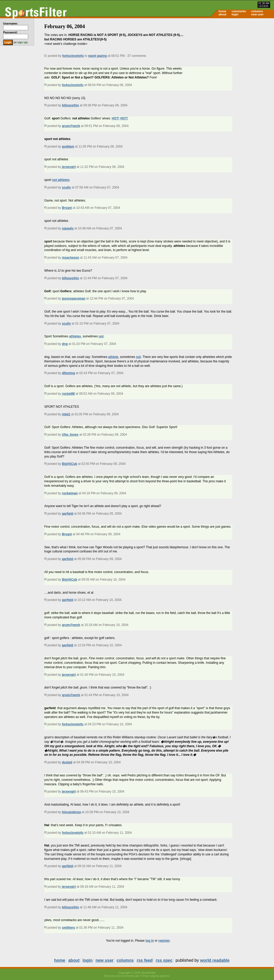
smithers (68, 928)
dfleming (68, 373)
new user (257, 14)
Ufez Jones (70, 435)
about (222, 14)
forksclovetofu (73, 56)
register (164, 941)
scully (66, 187)
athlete (113, 357)
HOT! (116, 118)
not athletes (61, 180)
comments (239, 11)
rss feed (145, 960)
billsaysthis (70, 105)
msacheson (71, 258)
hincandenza (71, 812)
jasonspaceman (74, 299)
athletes (75, 336)
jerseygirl (69, 167)
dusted (67, 762)
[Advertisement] (230, 59)
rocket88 (68, 394)
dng (65, 344)
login (235, 14)
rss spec (164, 960)
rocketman (70, 493)
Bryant (67, 208)
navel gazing (97, 56)
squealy (68, 228)
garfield (68, 514)
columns (257, 11)
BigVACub (70, 464)
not (101, 336)
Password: (10, 32)
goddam (68, 147)
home (222, 11)
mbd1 (66, 414)
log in (150, 941)
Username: (11, 23)
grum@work (71, 126)
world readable (215, 960)
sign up (22, 42)
